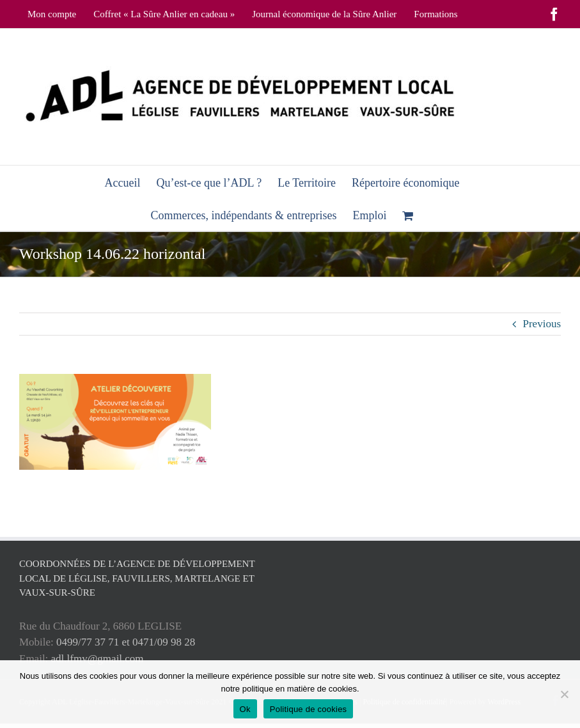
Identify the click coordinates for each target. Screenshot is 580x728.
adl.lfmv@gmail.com (98, 659)
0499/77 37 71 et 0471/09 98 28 (126, 642)
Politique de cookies (309, 709)
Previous (542, 324)
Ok (245, 709)
